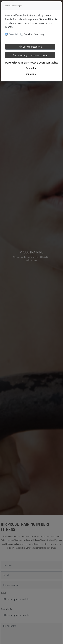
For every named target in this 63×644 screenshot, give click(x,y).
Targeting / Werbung (34, 34)
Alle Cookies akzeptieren (30, 47)
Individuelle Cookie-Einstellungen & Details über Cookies (31, 63)
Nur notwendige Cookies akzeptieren (30, 55)
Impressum (31, 74)
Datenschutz (31, 68)
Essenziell (13, 34)
